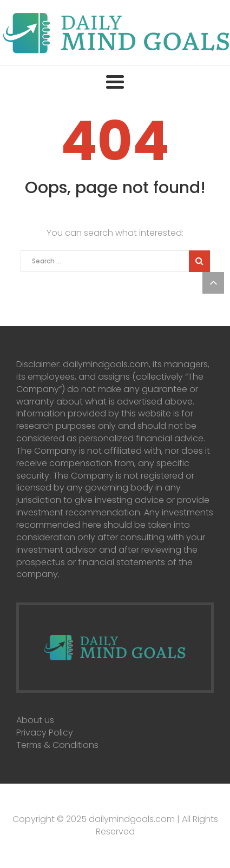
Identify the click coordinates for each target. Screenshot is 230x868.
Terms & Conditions (57, 745)
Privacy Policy (45, 733)
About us (35, 720)
